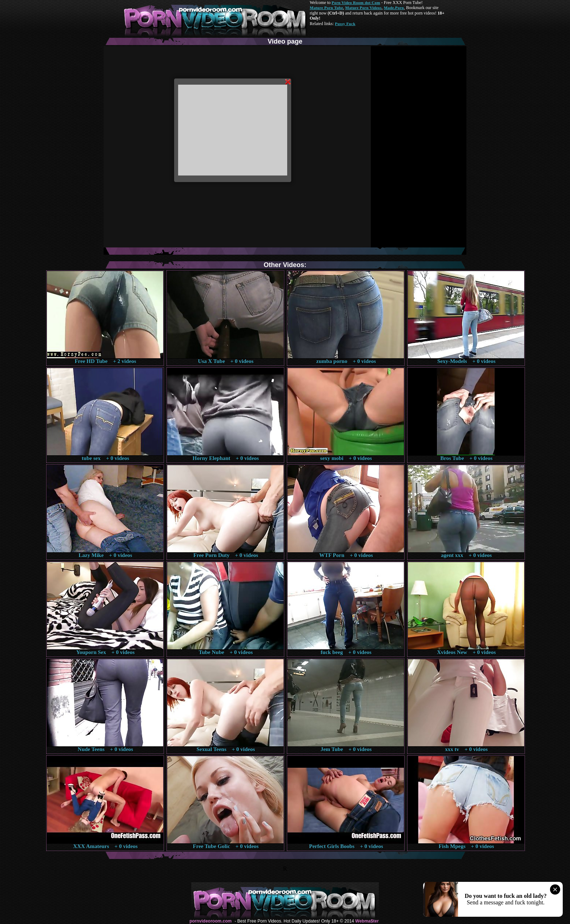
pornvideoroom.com (210, 921)
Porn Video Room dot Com (356, 3)
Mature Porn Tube (326, 8)
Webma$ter (367, 921)
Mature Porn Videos (364, 8)
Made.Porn (394, 8)
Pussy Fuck (345, 24)
